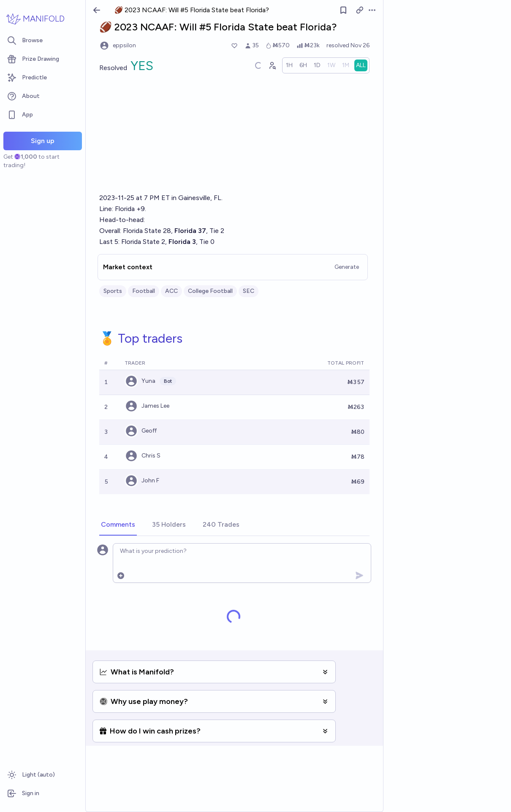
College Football (210, 291)
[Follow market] (343, 10)
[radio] (289, 65)
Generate (347, 267)
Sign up (43, 141)
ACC (171, 291)
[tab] (118, 525)
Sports (113, 291)
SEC (249, 291)
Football (144, 291)
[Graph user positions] (272, 65)
